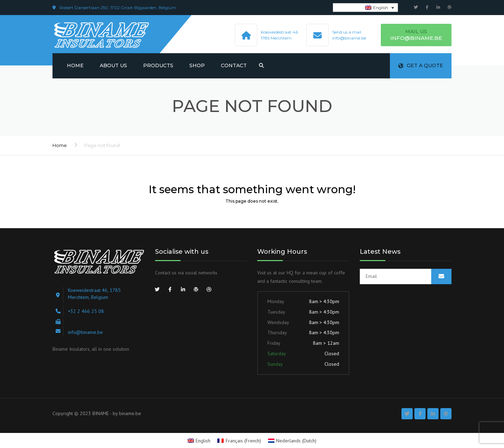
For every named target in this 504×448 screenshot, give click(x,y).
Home (75, 65)
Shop (197, 65)
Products (158, 65)
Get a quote (421, 65)
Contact (234, 65)
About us (113, 65)
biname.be (130, 413)
